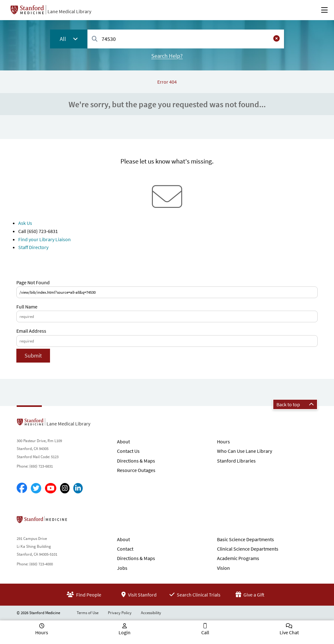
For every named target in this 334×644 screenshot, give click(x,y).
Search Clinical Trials (195, 595)
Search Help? (167, 56)
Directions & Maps (136, 461)
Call (205, 632)
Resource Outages (136, 470)
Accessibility (151, 613)
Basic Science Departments (245, 539)
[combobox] (186, 39)
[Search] (95, 39)
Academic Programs (238, 558)
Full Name (27, 307)
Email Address (31, 331)
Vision (223, 568)
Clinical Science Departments (248, 549)
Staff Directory (33, 247)
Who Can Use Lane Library (245, 451)
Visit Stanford (139, 595)
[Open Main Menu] (324, 10)
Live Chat (289, 632)
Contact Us (128, 451)
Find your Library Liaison (45, 239)
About (123, 441)
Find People (84, 595)
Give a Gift (250, 595)
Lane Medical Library (69, 11)
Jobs (122, 568)
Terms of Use (88, 613)
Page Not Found (33, 282)
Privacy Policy (120, 613)
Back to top (295, 404)
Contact (125, 549)
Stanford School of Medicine (78, 521)
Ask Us (25, 223)
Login (125, 632)
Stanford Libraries (236, 461)
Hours (223, 441)
